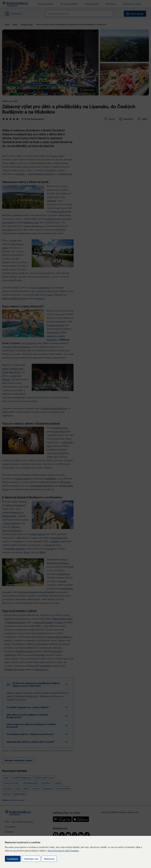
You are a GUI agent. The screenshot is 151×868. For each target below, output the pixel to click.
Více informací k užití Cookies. (63, 851)
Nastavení (49, 859)
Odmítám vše (31, 859)
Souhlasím (13, 859)
